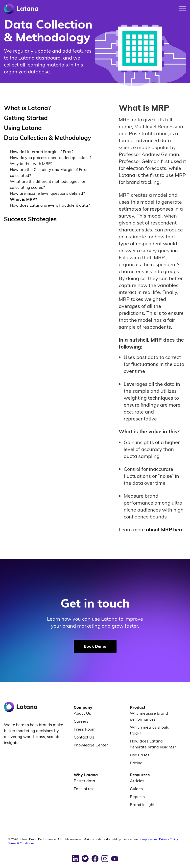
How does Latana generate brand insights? (153, 744)
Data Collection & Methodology (47, 138)
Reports (137, 797)
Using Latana (23, 128)
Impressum (149, 839)
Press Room (85, 729)
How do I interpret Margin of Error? (42, 152)
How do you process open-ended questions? (51, 158)
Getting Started (26, 118)
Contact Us (84, 737)
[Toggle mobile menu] (183, 9)
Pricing (136, 763)
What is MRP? (24, 199)
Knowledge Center (91, 745)
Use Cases (140, 755)
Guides (136, 789)
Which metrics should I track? (151, 730)
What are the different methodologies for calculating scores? (48, 184)
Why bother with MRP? (31, 163)
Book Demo (95, 646)
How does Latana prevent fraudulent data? (50, 205)
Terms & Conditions (21, 843)
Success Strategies (30, 219)
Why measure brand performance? (149, 716)
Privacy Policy (168, 839)
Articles (137, 781)
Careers (81, 721)
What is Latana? (27, 108)
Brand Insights (143, 804)
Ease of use (84, 789)
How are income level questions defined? (47, 193)
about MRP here (165, 530)
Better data (84, 781)
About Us (82, 713)
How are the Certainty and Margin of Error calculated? (49, 172)
